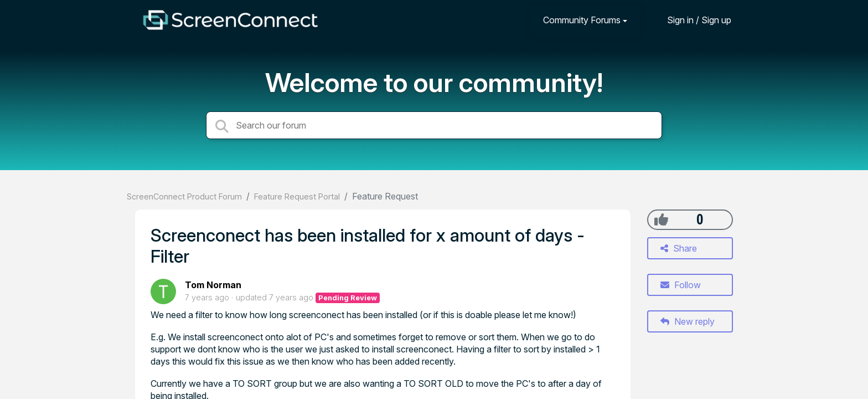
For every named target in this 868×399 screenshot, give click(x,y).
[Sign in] (691, 20)
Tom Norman (213, 285)
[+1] (661, 219)
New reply (688, 321)
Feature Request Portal (297, 196)
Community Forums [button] (582, 20)
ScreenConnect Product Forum (184, 196)
